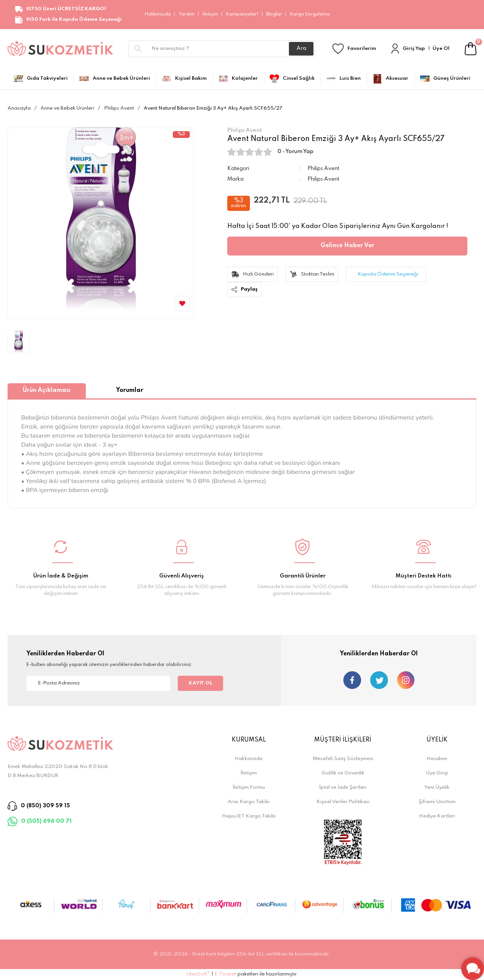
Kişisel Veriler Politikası (343, 802)
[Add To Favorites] (182, 303)
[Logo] (60, 49)
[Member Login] (395, 49)
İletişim (210, 14)
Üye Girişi (437, 773)
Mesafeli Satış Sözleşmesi (343, 759)
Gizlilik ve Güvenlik (343, 773)
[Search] (222, 49)
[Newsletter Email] (98, 683)
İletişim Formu (249, 787)
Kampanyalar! (242, 14)
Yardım (187, 14)
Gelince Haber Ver (347, 246)
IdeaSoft (198, 974)
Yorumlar (130, 390)
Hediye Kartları (437, 816)
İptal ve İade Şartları (343, 787)
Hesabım (437, 759)
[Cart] (471, 49)
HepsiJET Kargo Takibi (249, 816)
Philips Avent (323, 169)
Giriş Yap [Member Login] (414, 49)
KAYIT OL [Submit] (201, 683)
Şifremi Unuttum (437, 802)
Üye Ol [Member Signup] (441, 49)
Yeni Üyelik (437, 787)
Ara (301, 48)
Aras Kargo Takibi (249, 802)
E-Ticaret (225, 974)
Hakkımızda (158, 14)
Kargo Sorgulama (310, 14)
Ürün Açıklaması (47, 390)
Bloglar (274, 14)
